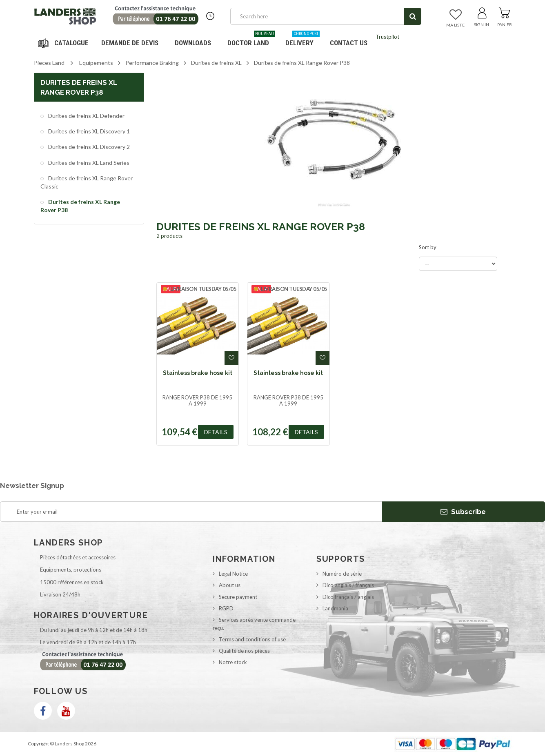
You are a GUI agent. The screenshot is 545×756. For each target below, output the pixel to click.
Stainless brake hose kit (198, 373)
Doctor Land (251, 40)
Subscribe (463, 512)
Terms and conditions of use (252, 639)
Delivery (303, 40)
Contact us (349, 43)
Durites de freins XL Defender (86, 116)
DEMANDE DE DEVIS (130, 43)
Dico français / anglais (348, 597)
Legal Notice (233, 574)
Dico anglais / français (348, 585)
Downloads (193, 43)
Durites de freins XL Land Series (88, 163)
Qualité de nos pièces (244, 651)
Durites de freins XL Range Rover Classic (87, 182)
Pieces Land (49, 63)
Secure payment (238, 597)
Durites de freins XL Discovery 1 (88, 131)
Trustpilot (387, 37)
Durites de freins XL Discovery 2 (88, 147)
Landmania (335, 608)
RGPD (226, 608)
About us (230, 585)
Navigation (65, 43)
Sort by (428, 247)
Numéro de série (342, 574)
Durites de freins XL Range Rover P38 (80, 206)
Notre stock (233, 662)
